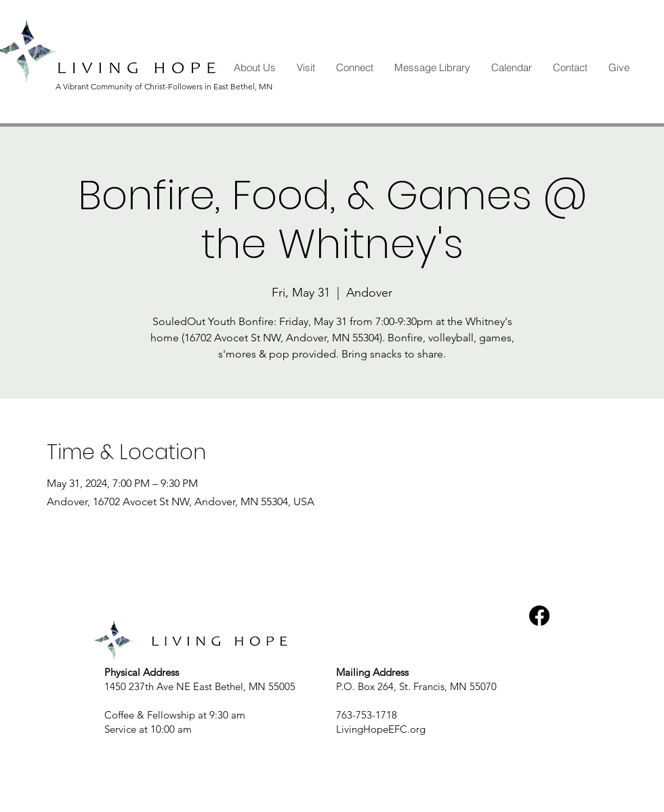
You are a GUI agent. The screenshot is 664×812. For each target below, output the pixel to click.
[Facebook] (539, 616)
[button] (254, 68)
